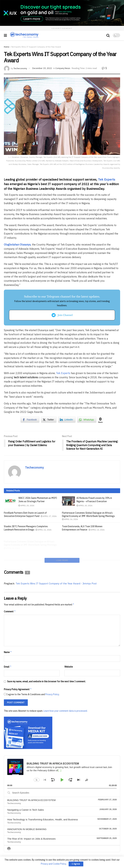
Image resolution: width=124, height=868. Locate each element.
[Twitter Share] (49, 420)
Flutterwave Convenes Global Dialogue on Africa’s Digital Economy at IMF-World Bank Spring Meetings (88, 517)
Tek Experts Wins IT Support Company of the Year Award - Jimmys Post (56, 562)
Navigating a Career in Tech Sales (26, 788)
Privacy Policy (52, 673)
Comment (10, 590)
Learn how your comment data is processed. (65, 690)
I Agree (76, 864)
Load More (62, 539)
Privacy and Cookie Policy (53, 864)
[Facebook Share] (30, 420)
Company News (63, 68)
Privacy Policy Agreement (18, 668)
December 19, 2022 (42, 68)
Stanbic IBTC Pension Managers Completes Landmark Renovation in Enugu (26, 531)
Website (69, 645)
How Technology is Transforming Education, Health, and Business (43, 798)
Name (8, 631)
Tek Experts (107, 179)
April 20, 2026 (26, 505)
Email (8, 645)
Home (6, 47)
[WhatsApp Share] (87, 420)
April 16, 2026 (70, 521)
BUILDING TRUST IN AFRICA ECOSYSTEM (31, 779)
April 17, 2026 (49, 516)
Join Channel (62, 315)
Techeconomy (20, 68)
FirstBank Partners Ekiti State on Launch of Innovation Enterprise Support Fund (25, 514)
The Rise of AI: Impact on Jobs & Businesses (31, 817)
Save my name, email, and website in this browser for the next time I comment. (46, 660)
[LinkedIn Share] (67, 420)
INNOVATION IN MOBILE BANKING (27, 808)
